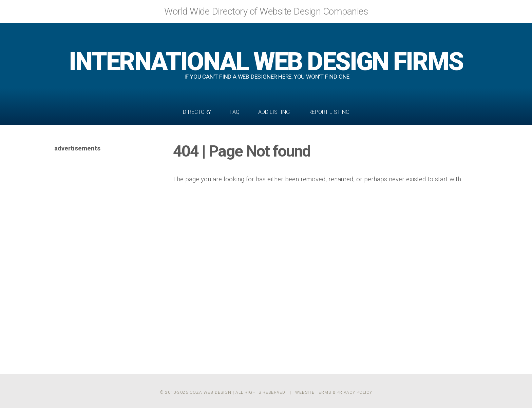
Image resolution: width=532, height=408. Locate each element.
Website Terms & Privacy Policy (334, 392)
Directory (197, 112)
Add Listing (274, 112)
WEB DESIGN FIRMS (266, 61)
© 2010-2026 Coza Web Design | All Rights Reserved (223, 392)
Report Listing (329, 112)
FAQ (235, 112)
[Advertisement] (105, 256)
